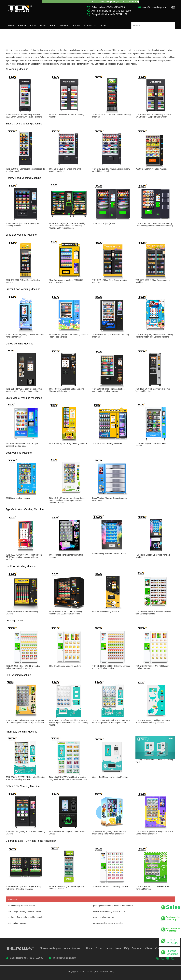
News (43, 26)
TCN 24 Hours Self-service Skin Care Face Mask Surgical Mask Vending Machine (111, 721)
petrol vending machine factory (21, 906)
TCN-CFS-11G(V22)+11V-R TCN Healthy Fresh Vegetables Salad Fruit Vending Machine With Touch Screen (67, 226)
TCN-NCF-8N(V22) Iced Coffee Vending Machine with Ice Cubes (67, 390)
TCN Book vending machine (18, 498)
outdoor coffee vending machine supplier (26, 917)
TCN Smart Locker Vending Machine (65, 666)
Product (22, 26)
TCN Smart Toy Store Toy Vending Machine (68, 443)
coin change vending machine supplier (25, 911)
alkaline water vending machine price (109, 911)
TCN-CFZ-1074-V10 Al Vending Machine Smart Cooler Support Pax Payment (153, 116)
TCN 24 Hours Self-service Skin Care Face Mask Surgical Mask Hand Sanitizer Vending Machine (68, 723)
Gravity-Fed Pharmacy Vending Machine (110, 777)
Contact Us (90, 26)
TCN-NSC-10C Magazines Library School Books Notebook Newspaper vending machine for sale (67, 500)
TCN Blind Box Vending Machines (107, 443)
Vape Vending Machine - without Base (109, 554)
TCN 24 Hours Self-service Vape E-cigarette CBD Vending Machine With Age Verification (25, 721)
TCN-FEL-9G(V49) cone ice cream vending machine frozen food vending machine (154, 336)
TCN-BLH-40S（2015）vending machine (110, 886)
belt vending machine (17, 923)
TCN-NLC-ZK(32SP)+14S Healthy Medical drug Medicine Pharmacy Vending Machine (68, 778)
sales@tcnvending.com (154, 7)
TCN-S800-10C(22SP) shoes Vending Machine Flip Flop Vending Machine (109, 833)
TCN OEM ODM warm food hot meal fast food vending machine (153, 613)
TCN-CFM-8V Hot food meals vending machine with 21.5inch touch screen (66, 613)
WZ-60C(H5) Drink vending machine (151, 169)
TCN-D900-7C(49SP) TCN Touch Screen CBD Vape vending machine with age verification (24, 557)
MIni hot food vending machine (106, 611)
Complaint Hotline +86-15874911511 (110, 14)
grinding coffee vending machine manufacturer (113, 906)
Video (103, 26)
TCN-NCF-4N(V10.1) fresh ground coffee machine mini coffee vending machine (24, 390)
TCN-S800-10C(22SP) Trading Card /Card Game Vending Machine (154, 833)
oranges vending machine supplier (108, 923)
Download (64, 26)
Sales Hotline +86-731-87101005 (108, 7)
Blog (112, 972)
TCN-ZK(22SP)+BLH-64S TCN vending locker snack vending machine (23, 667)
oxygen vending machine (104, 917)
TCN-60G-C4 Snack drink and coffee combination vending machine (108, 390)
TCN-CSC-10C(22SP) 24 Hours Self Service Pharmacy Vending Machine (25, 778)
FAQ (52, 26)
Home (11, 26)
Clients (77, 26)
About (33, 26)
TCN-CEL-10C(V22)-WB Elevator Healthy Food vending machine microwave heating (154, 225)
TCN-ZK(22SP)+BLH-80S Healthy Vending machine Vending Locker (111, 667)
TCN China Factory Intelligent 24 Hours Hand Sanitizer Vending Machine (153, 721)
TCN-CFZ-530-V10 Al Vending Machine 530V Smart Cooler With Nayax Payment (24, 116)
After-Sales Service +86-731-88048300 (111, 11)
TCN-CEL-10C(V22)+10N (103, 223)
